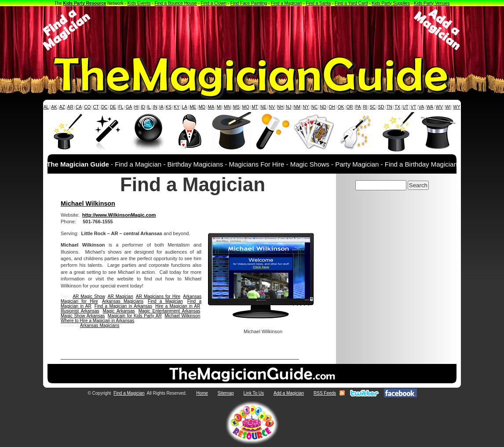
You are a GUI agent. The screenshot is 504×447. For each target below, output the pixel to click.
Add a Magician (289, 393)
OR (350, 107)
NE (263, 107)
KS (169, 107)
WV (439, 107)
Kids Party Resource (85, 3)
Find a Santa (318, 3)
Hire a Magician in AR (178, 306)
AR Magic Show (89, 296)
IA (161, 107)
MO (246, 107)
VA (422, 107)
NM (297, 107)
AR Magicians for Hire (158, 296)
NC (314, 107)
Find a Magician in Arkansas (123, 306)
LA (185, 107)
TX (397, 107)
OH (332, 107)
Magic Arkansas (119, 311)
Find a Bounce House (175, 3)
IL (149, 107)
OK (341, 107)
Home (202, 393)
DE (113, 107)
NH (280, 107)
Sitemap (226, 393)
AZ (62, 107)
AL (46, 107)
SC (373, 107)
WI (448, 107)
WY (457, 107)
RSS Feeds (325, 393)
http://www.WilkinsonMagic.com (119, 215)
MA (211, 107)
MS (236, 107)
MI (219, 107)
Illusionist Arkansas (80, 311)
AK (54, 107)
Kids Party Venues (432, 3)
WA (430, 107)
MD (202, 107)
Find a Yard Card (351, 3)
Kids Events (139, 3)
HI (136, 107)
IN (155, 107)
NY (306, 107)
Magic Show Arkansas (83, 316)
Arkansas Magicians (123, 301)
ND (323, 107)
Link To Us (254, 393)
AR (70, 107)
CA (79, 107)
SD (381, 107)
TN (389, 107)
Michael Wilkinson (88, 204)
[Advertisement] (252, 30)
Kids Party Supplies (391, 3)
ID (143, 107)
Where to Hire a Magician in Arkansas (97, 321)
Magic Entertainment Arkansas (170, 311)
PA (358, 107)
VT (414, 107)
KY (177, 107)
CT (96, 107)
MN (227, 107)
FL (121, 107)
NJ (289, 107)
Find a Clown (213, 3)
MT (255, 107)
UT (405, 107)
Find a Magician (287, 3)
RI (365, 107)
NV (272, 107)
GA (129, 107)
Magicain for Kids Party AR (135, 316)
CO (87, 107)
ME (193, 107)
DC (104, 107)
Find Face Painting (249, 3)
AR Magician (121, 296)
